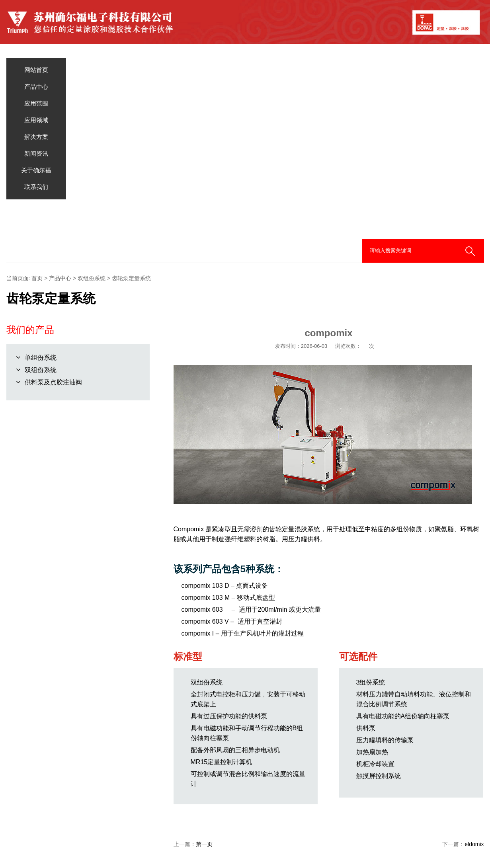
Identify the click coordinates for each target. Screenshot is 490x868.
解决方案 (36, 137)
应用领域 (36, 120)
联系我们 (36, 187)
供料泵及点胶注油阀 (53, 382)
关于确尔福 (36, 170)
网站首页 (36, 70)
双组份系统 (92, 278)
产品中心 (36, 87)
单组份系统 (41, 358)
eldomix (474, 844)
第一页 (204, 844)
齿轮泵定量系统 (131, 278)
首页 (37, 278)
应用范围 (36, 103)
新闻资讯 (36, 153)
